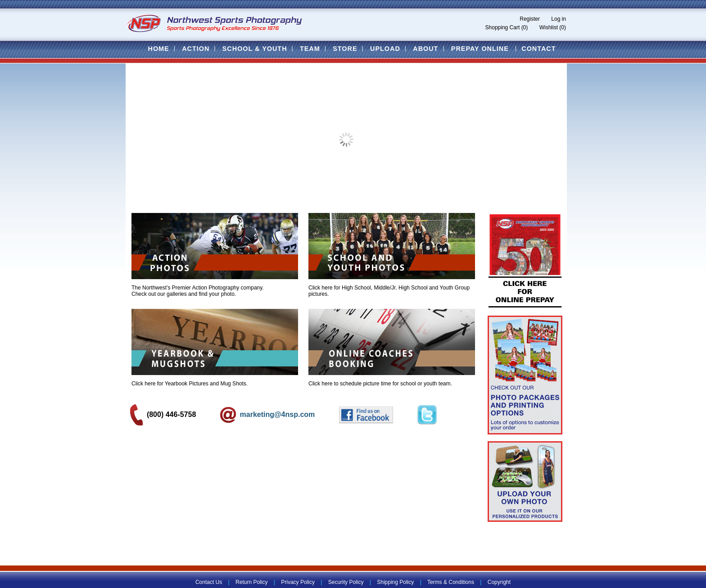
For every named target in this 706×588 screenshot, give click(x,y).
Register (530, 19)
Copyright (499, 582)
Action (196, 49)
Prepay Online (480, 49)
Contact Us (209, 582)
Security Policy (346, 582)
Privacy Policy (298, 582)
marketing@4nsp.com (269, 414)
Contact (539, 49)
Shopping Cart (503, 27)
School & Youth (255, 49)
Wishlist (549, 27)
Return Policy (251, 582)
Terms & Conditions (451, 582)
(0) (525, 27)
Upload (385, 49)
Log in (559, 19)
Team (310, 49)
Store (345, 49)
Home (158, 49)
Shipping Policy (395, 582)
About (425, 49)
